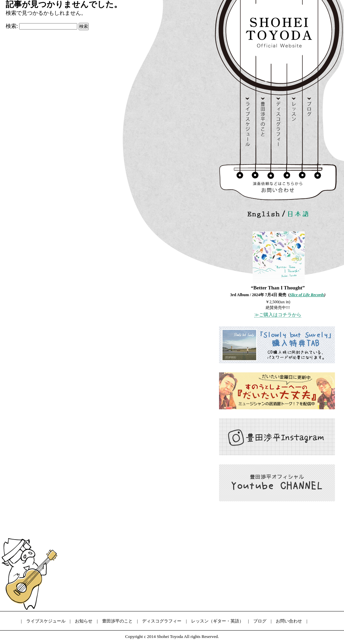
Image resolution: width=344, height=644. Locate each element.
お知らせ (84, 621)
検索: (12, 26)
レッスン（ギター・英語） (217, 621)
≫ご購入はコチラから (278, 315)
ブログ (260, 621)
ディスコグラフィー (162, 621)
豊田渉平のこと (117, 621)
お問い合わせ (289, 621)
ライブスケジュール (46, 621)
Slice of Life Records (307, 295)
